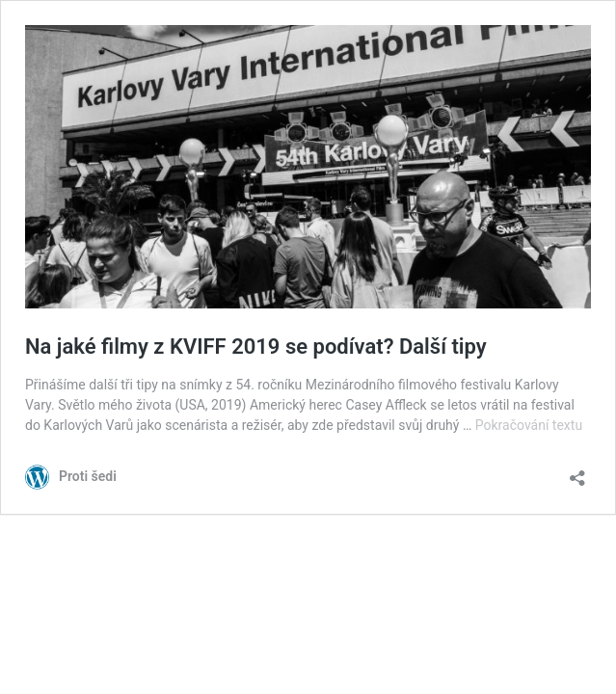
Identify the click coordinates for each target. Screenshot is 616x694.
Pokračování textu (529, 425)
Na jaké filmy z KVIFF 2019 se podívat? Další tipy (256, 347)
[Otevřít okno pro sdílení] (577, 472)
